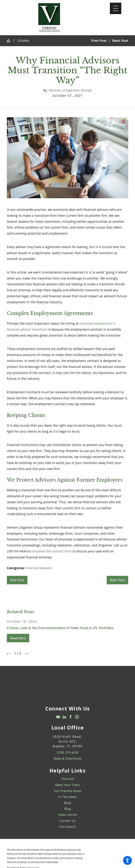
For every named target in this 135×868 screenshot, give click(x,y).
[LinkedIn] (64, 717)
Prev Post (17, 580)
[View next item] (26, 654)
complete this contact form (51, 551)
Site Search (67, 827)
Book (68, 803)
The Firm (68, 779)
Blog (68, 809)
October (23, 41)
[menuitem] (67, 779)
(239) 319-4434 (68, 752)
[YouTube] (58, 717)
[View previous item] (9, 654)
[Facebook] (71, 717)
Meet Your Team (68, 785)
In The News (67, 797)
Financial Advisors (39, 568)
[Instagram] (77, 717)
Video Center (68, 815)
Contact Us (67, 821)
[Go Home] (10, 41)
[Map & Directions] (68, 758)
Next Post (117, 580)
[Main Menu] (116, 8)
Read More (18, 638)
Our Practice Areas (68, 791)
